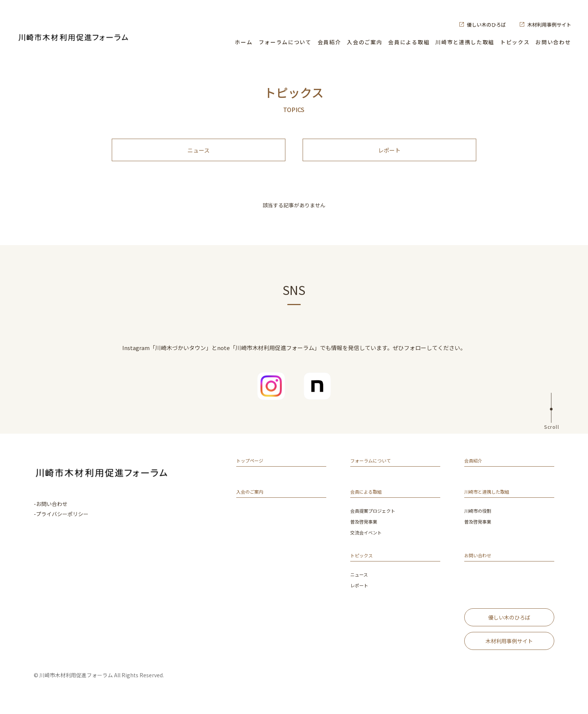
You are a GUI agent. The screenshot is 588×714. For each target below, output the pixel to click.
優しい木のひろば (486, 25)
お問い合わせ (553, 42)
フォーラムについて (285, 42)
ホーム (244, 42)
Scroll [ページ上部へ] (552, 434)
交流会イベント (369, 540)
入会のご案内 (364, 42)
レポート (389, 154)
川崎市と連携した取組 (465, 42)
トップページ (253, 469)
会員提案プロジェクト (376, 519)
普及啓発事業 (366, 530)
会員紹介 (329, 42)
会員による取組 (409, 42)
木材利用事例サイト (549, 25)
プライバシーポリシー (62, 521)
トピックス (515, 42)
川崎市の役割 (480, 519)
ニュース (199, 154)
